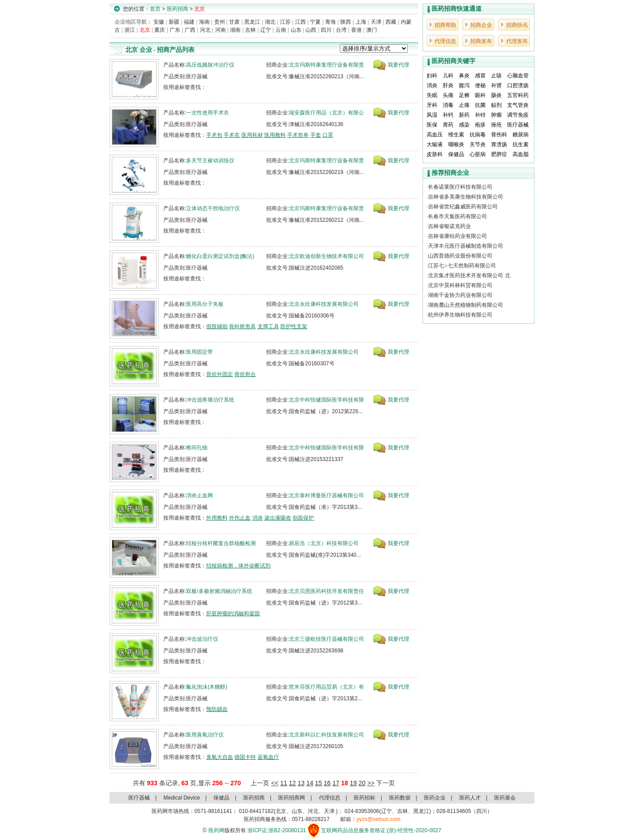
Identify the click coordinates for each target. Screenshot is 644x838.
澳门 (372, 30)
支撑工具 (268, 326)
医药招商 (178, 9)
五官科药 (518, 95)
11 (284, 783)
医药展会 (505, 798)
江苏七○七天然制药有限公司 (462, 266)
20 (362, 783)
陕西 (346, 22)
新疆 (174, 22)
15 (318, 783)
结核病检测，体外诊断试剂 (238, 566)
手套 (316, 135)
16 (327, 783)
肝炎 (448, 85)
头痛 (448, 95)
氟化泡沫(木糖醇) (207, 687)
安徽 (159, 22)
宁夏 (315, 22)
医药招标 (364, 798)
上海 (361, 22)
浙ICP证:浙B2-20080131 (277, 830)
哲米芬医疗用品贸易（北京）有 (326, 687)
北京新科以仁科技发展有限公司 (326, 735)
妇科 (432, 76)
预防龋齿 (217, 709)
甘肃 (234, 22)
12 (292, 783)
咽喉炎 (456, 144)
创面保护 (303, 518)
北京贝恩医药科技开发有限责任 (326, 591)
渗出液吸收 (278, 518)
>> (371, 783)
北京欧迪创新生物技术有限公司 (326, 256)
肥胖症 (499, 154)
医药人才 (470, 798)
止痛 (464, 105)
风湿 (432, 115)
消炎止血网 (199, 495)
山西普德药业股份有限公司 (460, 256)
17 (336, 783)
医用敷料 (275, 135)
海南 (204, 22)
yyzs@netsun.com (378, 819)
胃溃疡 (499, 144)
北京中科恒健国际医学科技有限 (326, 400)
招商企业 (481, 25)
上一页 (260, 783)
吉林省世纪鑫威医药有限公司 (463, 207)
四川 (326, 30)
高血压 (435, 135)
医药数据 (400, 798)
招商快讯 (517, 25)
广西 (190, 30)
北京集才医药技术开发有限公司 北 (469, 275)
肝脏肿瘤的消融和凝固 (233, 614)
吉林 (250, 30)
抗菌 (480, 105)
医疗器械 (518, 125)
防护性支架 (294, 326)
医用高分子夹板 (205, 304)
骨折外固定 (220, 374)
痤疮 (496, 125)
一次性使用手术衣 (208, 113)
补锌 (480, 115)
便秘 (480, 85)
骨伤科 (499, 135)
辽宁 (266, 30)
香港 (356, 30)
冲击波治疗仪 (202, 639)
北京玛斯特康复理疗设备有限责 (326, 65)
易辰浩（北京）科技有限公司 (324, 543)
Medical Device (182, 798)
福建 (189, 22)
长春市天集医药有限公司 (458, 216)
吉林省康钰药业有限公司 (458, 236)
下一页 (386, 783)
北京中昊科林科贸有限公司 (460, 285)
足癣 (464, 95)
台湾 (341, 30)
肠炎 (496, 95)
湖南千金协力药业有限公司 (460, 295)
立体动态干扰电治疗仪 (213, 208)
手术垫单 (298, 135)
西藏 (391, 22)
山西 (311, 30)
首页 (155, 9)
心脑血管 (518, 76)
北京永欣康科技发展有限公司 (324, 304)
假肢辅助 (217, 326)
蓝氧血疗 (268, 757)
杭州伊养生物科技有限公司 (460, 315)
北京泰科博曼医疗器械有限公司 (326, 495)
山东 (296, 30)
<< (275, 783)
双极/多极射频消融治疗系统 (219, 591)
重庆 (160, 30)
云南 (281, 30)
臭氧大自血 (220, 757)
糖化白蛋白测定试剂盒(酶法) (220, 256)
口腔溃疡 (518, 85)
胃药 (448, 125)
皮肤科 (435, 154)
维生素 (456, 135)
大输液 (435, 144)
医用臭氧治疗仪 (205, 735)
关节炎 (478, 144)
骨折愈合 (245, 374)
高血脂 (521, 154)
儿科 (448, 76)
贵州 (220, 22)
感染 (464, 125)
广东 (175, 30)
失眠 (432, 95)
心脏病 (478, 154)
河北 (205, 30)
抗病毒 (478, 135)
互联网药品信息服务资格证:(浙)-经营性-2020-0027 (381, 830)
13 (301, 783)
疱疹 (480, 125)
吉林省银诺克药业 (449, 226)
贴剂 (496, 105)
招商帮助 (445, 25)
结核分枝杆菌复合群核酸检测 (221, 543)
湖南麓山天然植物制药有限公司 (466, 305)
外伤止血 (240, 518)
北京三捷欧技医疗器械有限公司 (326, 639)
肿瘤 (496, 115)
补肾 (496, 85)
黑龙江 (252, 22)
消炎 (258, 518)
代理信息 (445, 41)
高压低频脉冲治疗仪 (210, 65)
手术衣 (232, 135)
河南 (220, 30)
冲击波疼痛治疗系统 (210, 400)
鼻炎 (464, 76)
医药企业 (435, 798)
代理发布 (517, 41)
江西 (301, 22)
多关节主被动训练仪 (210, 161)
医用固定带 (199, 352)
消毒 (448, 105)
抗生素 (521, 144)
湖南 (235, 30)
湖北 (270, 22)
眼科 (480, 95)
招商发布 (481, 41)
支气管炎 (518, 105)
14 (310, 783)
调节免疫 (518, 115)
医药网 (216, 830)
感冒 (480, 76)
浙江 (130, 30)
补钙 (448, 115)
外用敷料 (217, 518)
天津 (376, 22)
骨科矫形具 (242, 326)
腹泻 (464, 85)
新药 (464, 115)
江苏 (285, 22)
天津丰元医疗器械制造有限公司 (466, 246)
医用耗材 (252, 135)
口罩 (328, 135)
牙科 (432, 105)
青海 (330, 22)
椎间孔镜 (197, 448)
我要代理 (398, 65)
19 (353, 783)
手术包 (214, 135)
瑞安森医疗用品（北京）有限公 (326, 113)
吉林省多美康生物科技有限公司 (466, 197)
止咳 (496, 76)
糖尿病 (521, 135)
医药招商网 (292, 798)
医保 (432, 125)
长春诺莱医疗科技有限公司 (460, 187)
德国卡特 (245, 757)
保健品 (456, 154)
